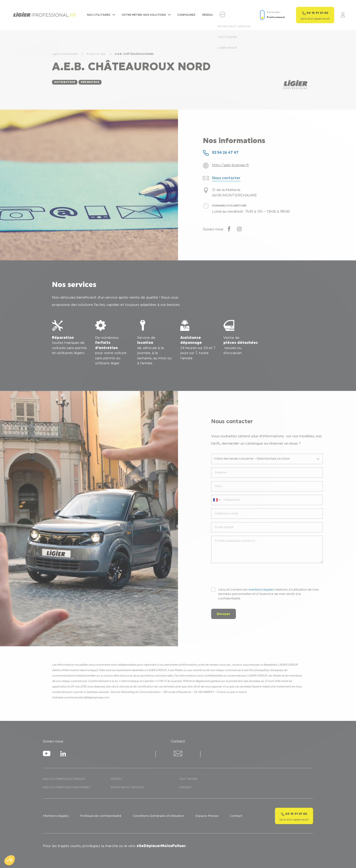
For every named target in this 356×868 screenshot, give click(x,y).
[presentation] (246, 575)
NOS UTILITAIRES (99, 15)
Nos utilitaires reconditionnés (67, 787)
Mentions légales (56, 816)
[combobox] (217, 500)
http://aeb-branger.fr (231, 165)
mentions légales (261, 590)
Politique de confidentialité (101, 816)
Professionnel (276, 17)
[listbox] (267, 459)
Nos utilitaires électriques (64, 779)
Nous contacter (226, 178)
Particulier (274, 12)
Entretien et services (128, 787)
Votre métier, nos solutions (144, 15)
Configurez (186, 15)
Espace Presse (207, 816)
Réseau (208, 15)
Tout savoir (188, 779)
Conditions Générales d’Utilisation (158, 816)
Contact (185, 787)
